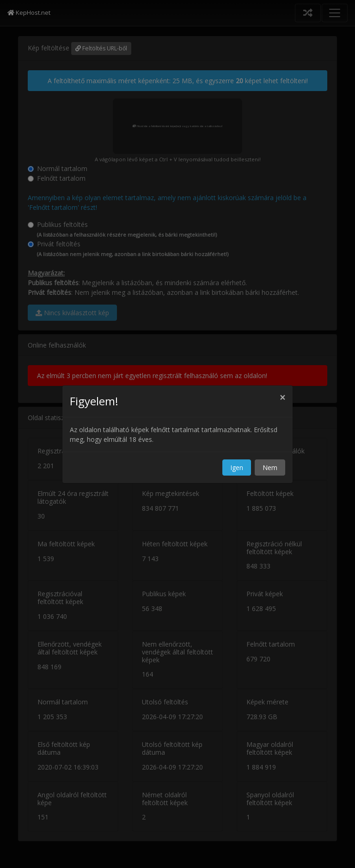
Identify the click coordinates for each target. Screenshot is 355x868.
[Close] (282, 398)
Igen (237, 468)
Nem (270, 468)
